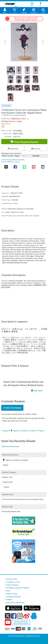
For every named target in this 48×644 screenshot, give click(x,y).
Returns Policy (12, 594)
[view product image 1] (11, 71)
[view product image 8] (36, 80)
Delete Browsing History (11, 446)
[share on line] (25, 166)
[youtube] (8, 622)
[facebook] (14, 616)
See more (38, 391)
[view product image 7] (27, 80)
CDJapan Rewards (14, 597)
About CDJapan (13, 585)
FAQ (8, 591)
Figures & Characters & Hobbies (25, 431)
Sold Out (17, 137)
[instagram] (20, 616)
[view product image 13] (11, 98)
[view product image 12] (36, 88)
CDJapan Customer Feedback (18, 588)
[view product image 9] (11, 88)
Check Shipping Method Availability (13, 160)
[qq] (34, 616)
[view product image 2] (19, 71)
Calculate (36, 156)
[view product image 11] (27, 89)
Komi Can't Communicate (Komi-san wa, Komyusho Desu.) (23, 499)
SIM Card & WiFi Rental (16, 603)
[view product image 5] (11, 80)
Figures (42, 431)
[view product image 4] (36, 71)
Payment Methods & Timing (10, 162)
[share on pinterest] (34, 166)
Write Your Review (12, 408)
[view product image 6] (19, 80)
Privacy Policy (12, 579)
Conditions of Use (13, 582)
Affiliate (9, 600)
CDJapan (5, 431)
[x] (8, 616)
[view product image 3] (27, 71)
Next (43, 42)
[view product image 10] (19, 88)
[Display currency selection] (3, 126)
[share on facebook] (15, 166)
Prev (5, 42)
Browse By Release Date (11, 512)
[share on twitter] (6, 166)
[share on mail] (43, 166)
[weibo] (26, 616)
